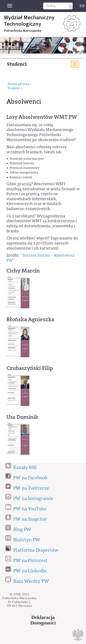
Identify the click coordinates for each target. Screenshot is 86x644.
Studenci (17, 64)
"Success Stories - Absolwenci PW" (40, 258)
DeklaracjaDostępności (43, 620)
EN (82, 6)
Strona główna (18, 84)
